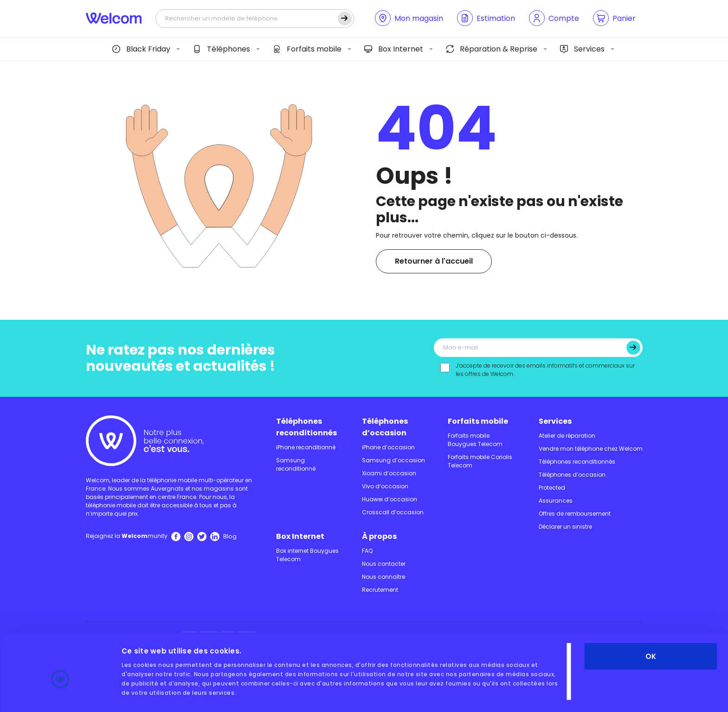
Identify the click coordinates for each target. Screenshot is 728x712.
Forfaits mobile (307, 49)
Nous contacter (384, 564)
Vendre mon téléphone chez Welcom (591, 449)
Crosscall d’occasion (393, 512)
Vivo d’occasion (385, 486)
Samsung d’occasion (393, 460)
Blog (230, 536)
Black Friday (141, 49)
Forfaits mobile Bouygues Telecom (475, 440)
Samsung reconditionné (296, 464)
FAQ (367, 551)
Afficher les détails (157, 694)
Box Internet (394, 49)
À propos (379, 536)
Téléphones (222, 49)
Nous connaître (383, 577)
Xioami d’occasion (389, 473)
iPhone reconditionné (306, 447)
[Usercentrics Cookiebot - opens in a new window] (60, 694)
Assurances (556, 501)
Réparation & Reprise (492, 49)
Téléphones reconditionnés (306, 427)
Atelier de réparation (567, 436)
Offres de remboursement (575, 514)
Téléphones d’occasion (385, 427)
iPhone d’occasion (388, 447)
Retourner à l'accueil (434, 261)
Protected (552, 488)
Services (582, 49)
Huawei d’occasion (390, 499)
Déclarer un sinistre (565, 527)
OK (651, 614)
